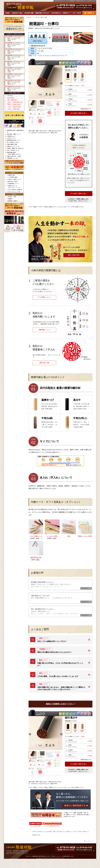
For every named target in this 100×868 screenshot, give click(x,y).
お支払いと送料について (14, 179)
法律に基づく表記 (12, 182)
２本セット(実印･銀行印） (15, 105)
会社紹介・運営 (12, 197)
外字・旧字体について (13, 150)
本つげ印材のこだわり (13, 142)
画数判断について (44, 330)
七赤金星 (15, 74)
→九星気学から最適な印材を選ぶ (14, 34)
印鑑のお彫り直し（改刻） (14, 156)
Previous (30, 83)
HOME (7, 13)
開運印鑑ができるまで (42, 13)
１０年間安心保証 (12, 177)
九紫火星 (14, 87)
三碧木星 (15, 49)
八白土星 (14, 80)
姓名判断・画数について (14, 134)
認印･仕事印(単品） (13, 100)
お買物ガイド (66, 13)
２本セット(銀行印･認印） (15, 107)
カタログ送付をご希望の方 (15, 190)
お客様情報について (13, 184)
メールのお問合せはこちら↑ (52, 833)
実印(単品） (11, 95)
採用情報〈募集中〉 (13, 201)
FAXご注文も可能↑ (35, 833)
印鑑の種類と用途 (12, 144)
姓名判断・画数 (29, 13)
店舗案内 (10, 199)
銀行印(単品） (11, 98)
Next (61, 83)
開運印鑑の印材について (14, 140)
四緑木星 (14, 55)
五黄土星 (14, 62)
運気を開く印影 (44, 363)
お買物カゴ (89, 13)
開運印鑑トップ (30, 17)
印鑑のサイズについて (13, 146)
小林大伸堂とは (56, 13)
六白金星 (15, 68)
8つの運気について (44, 297)
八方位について (11, 138)
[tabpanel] (45, 82)
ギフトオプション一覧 (14, 192)
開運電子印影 (36, 843)
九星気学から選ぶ (17, 13)
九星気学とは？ (11, 136)
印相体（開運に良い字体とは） (16, 148)
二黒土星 (14, 43)
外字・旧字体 (77, 13)
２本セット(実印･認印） (14, 109)
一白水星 (15, 37)
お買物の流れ (11, 175)
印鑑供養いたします (13, 158)
